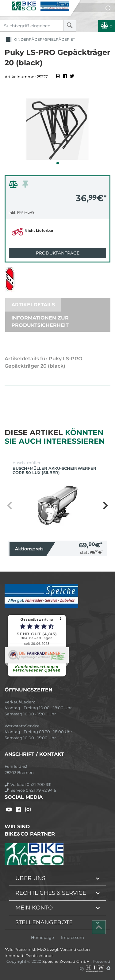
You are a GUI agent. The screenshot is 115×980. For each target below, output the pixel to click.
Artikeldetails (33, 305)
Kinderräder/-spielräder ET (40, 40)
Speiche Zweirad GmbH (67, 961)
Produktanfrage (58, 253)
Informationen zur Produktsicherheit (40, 322)
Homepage (42, 938)
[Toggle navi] (5, 5)
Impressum (73, 938)
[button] (58, 163)
